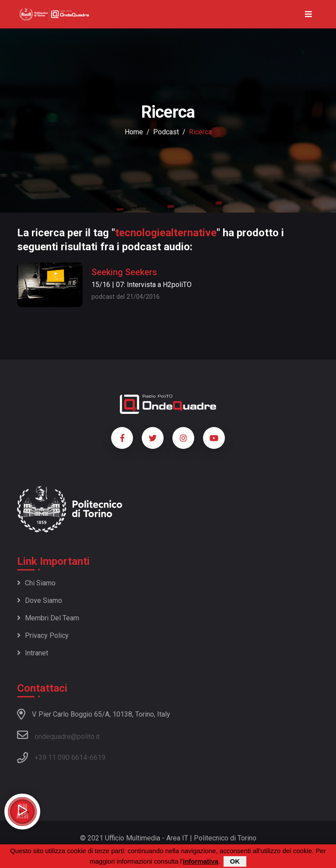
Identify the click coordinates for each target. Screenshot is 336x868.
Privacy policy (43, 635)
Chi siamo (36, 583)
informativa (201, 862)
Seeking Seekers (124, 272)
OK (235, 862)
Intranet (33, 653)
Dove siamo (40, 600)
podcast (166, 132)
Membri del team (48, 618)
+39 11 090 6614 (61, 758)
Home (134, 132)
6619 (98, 758)
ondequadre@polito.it (58, 735)
